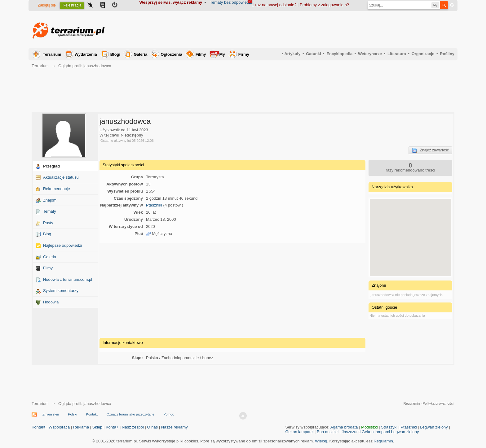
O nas (153, 427)
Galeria (140, 54)
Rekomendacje (57, 189)
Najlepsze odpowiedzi (63, 245)
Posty (48, 223)
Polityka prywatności (438, 403)
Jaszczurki (351, 432)
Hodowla (51, 302)
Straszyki (389, 427)
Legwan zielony (434, 427)
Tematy (50, 211)
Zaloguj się (47, 5)
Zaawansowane (452, 5)
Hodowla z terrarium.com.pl (68, 279)
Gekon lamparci (299, 432)
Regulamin (412, 403)
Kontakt (92, 414)
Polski (72, 414)
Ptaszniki (154, 205)
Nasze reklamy (175, 427)
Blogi (115, 54)
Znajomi (50, 200)
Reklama (81, 427)
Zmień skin (51, 414)
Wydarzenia (86, 54)
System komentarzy (61, 291)
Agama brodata (344, 427)
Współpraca (59, 427)
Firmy (244, 54)
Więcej (321, 441)
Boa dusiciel (328, 432)
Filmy (201, 54)
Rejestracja (72, 5)
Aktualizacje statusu (61, 177)
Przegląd (51, 166)
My (218, 54)
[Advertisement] (342, 30)
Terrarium (52, 54)
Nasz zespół (133, 427)
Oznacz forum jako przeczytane (130, 414)
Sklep (97, 427)
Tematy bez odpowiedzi (231, 2)
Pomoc (169, 414)
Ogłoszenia (171, 54)
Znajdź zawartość (430, 150)
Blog (47, 234)
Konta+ (112, 427)
